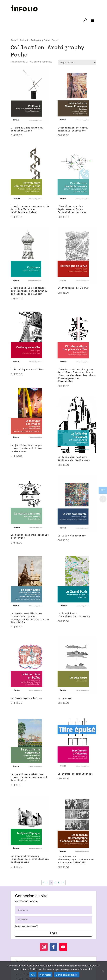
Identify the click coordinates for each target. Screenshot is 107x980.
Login (53, 933)
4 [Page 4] (59, 883)
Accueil (14, 40)
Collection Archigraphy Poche (35, 40)
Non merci (45, 975)
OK (33, 975)
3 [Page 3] (55, 883)
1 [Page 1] (48, 883)
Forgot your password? (26, 926)
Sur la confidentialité (67, 975)
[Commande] (77, 63)
